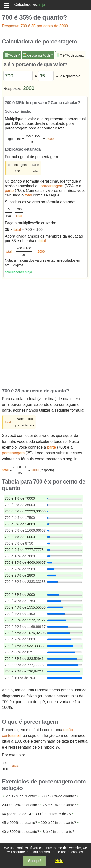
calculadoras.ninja (18, 272)
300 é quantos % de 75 (53, 814)
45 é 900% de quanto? (20, 823)
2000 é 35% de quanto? (21, 805)
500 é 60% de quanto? (58, 796)
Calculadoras (25, 4)
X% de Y (14, 55)
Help (59, 861)
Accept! (34, 861)
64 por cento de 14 (17, 814)
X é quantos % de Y (40, 55)
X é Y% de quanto (72, 55)
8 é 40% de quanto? (58, 832)
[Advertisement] (45, 332)
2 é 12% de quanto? (21, 796)
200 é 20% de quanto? (58, 823)
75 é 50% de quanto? (59, 805)
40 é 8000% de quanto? (21, 832)
